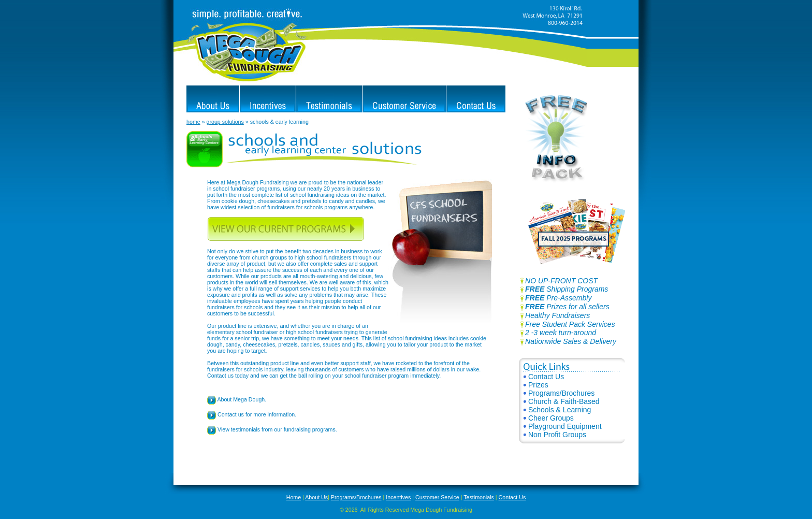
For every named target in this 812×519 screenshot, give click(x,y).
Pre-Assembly (558, 298)
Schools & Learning (557, 410)
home (193, 122)
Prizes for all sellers (567, 307)
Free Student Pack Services (570, 324)
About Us (316, 497)
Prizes (536, 385)
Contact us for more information (251, 414)
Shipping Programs (563, 289)
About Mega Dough (236, 399)
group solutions (225, 122)
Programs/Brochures (559, 393)
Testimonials (479, 497)
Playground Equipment (563, 426)
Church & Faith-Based (562, 401)
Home (294, 497)
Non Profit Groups (555, 435)
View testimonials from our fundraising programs (271, 429)
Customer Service (437, 497)
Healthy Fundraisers (557, 315)
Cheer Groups (549, 418)
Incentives (398, 497)
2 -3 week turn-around (561, 333)
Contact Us (544, 377)
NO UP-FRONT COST (558, 281)
